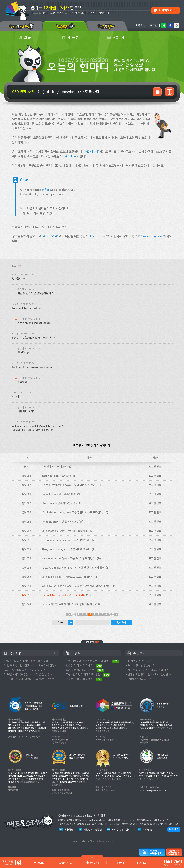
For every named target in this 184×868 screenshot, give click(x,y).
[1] (173, 670)
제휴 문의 (174, 829)
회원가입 (141, 25)
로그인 (154, 25)
